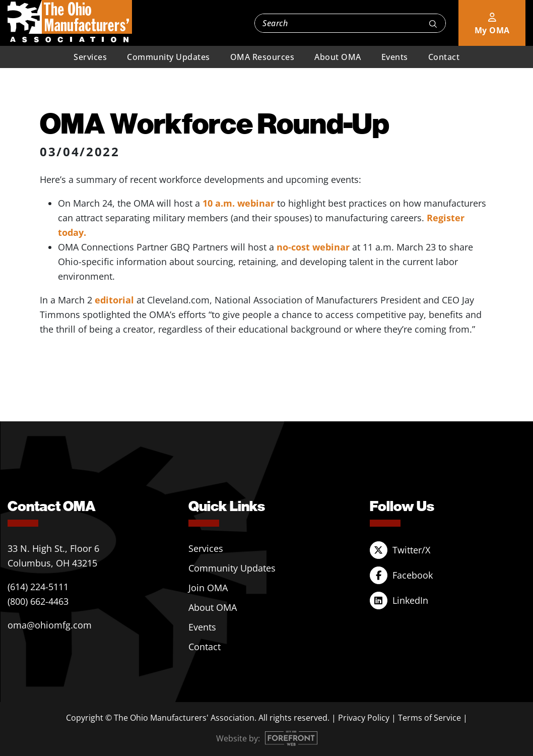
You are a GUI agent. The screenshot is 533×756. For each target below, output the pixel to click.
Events (395, 57)
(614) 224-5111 (38, 587)
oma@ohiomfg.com (50, 625)
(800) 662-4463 (38, 601)
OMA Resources (262, 57)
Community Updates (169, 57)
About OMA (338, 57)
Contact (444, 57)
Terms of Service (429, 718)
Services (90, 57)
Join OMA (208, 588)
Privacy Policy (364, 718)
